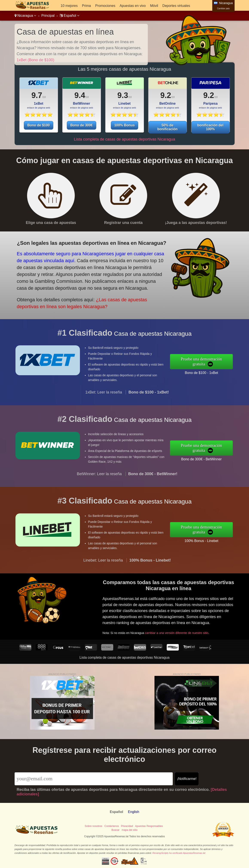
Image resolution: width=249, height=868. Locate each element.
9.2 (166, 95)
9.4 (80, 95)
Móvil (154, 6)
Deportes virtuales (176, 6)
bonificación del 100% (211, 127)
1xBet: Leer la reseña (104, 398)
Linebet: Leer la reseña (103, 565)
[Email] (94, 779)
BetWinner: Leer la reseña (99, 479)
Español (70, 16)
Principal (48, 16)
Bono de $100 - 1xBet (207, 372)
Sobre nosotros (93, 826)
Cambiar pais (223, 8)
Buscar (115, 830)
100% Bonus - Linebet (207, 540)
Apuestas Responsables (149, 826)
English (133, 812)
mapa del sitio (130, 830)
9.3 (123, 95)
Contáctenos (112, 826)
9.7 (37, 95)
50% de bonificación (167, 127)
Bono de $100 (38, 125)
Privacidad (127, 826)
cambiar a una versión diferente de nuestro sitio (181, 630)
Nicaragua (25, 16)
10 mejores (69, 6)
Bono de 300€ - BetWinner (207, 458)
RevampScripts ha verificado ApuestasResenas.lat (179, 853)
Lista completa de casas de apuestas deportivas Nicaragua (125, 139)
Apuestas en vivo (133, 6)
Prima (86, 6)
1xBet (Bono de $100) (36, 60)
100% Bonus (125, 125)
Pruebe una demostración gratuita (207, 361)
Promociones (105, 6)
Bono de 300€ (81, 125)
